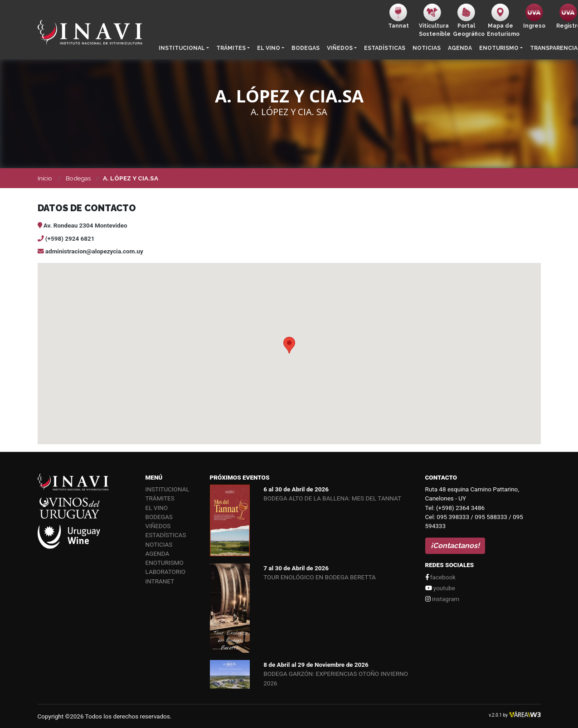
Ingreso (534, 16)
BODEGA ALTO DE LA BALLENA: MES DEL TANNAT (332, 498)
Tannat (398, 16)
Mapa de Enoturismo (502, 20)
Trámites (231, 48)
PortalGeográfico (468, 20)
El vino (269, 48)
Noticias (427, 48)
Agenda (460, 48)
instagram (442, 599)
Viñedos (340, 48)
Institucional (182, 48)
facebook (440, 577)
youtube (440, 588)
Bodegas (306, 48)
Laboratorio (166, 572)
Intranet (160, 581)
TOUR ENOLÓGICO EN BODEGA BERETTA (320, 577)
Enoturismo (499, 48)
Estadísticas (385, 48)
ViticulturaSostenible (434, 20)
